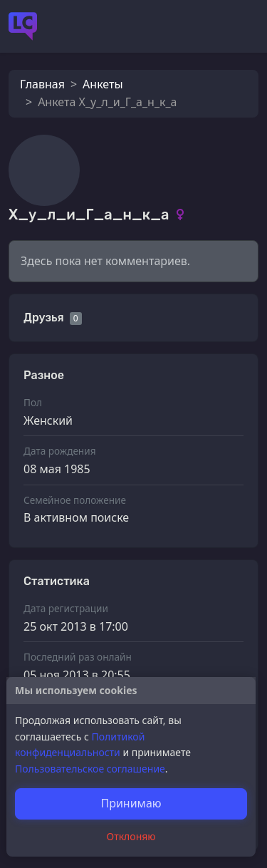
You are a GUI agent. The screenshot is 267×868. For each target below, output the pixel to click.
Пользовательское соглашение (90, 769)
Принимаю (131, 803)
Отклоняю (131, 836)
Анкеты (103, 84)
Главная (42, 84)
